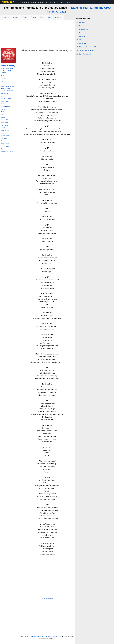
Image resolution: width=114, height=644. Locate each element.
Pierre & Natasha (6, 149)
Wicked (82, 40)
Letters (3, 117)
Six (80, 26)
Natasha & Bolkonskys (7, 91)
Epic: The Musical (85, 54)
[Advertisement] (38, 34)
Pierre (3, 81)
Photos (25, 17)
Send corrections (47, 599)
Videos (16, 17)
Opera (3, 96)
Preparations (4, 125)
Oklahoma (83, 43)
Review (34, 17)
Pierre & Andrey (5, 146)
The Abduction (5, 130)
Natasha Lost (5, 101)
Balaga (3, 128)
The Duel (3, 104)
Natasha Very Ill (5, 144)
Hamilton (82, 22)
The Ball (3, 112)
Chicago (82, 36)
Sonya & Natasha (6, 120)
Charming (4, 109)
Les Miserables (84, 29)
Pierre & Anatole (5, 141)
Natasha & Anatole (6, 99)
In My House (4, 133)
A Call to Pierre (5, 136)
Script (42, 17)
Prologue (3, 79)
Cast (50, 17)
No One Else (4, 93)
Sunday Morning (5, 107)
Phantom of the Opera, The (88, 47)
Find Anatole (4, 138)
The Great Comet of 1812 (8, 152)
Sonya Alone (4, 122)
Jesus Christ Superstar (87, 50)
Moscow (3, 84)
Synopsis (59, 17)
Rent (81, 33)
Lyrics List (6, 17)
